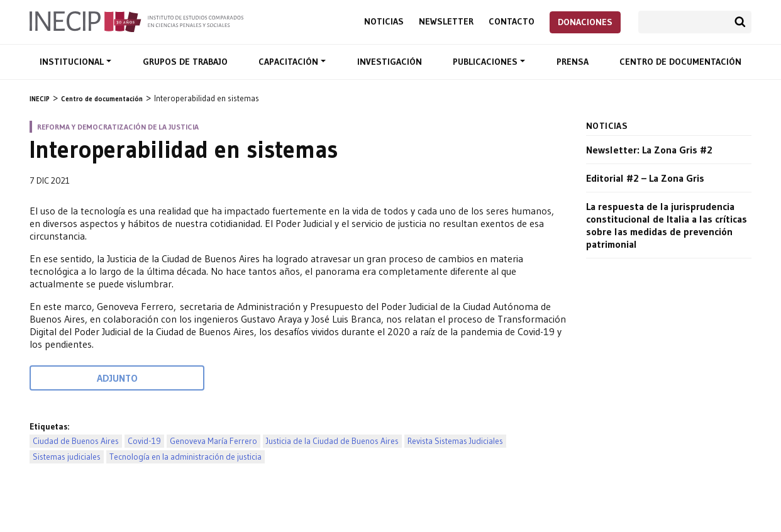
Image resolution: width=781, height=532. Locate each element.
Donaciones (585, 22)
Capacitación (290, 62)
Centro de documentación (680, 62)
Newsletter (446, 22)
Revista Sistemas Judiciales (455, 441)
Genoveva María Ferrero (213, 441)
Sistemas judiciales (67, 457)
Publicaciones (486, 62)
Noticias (384, 22)
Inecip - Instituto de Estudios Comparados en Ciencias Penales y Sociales (136, 21)
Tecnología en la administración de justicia (186, 457)
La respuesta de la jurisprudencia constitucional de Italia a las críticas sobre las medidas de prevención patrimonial (667, 225)
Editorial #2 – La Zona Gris (645, 178)
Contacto (512, 22)
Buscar (740, 22)
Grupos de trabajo (185, 62)
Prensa (573, 62)
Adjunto (117, 378)
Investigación (390, 62)
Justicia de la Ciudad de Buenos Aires (332, 441)
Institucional (73, 62)
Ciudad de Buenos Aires (76, 441)
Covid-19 (144, 441)
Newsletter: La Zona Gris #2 (649, 150)
